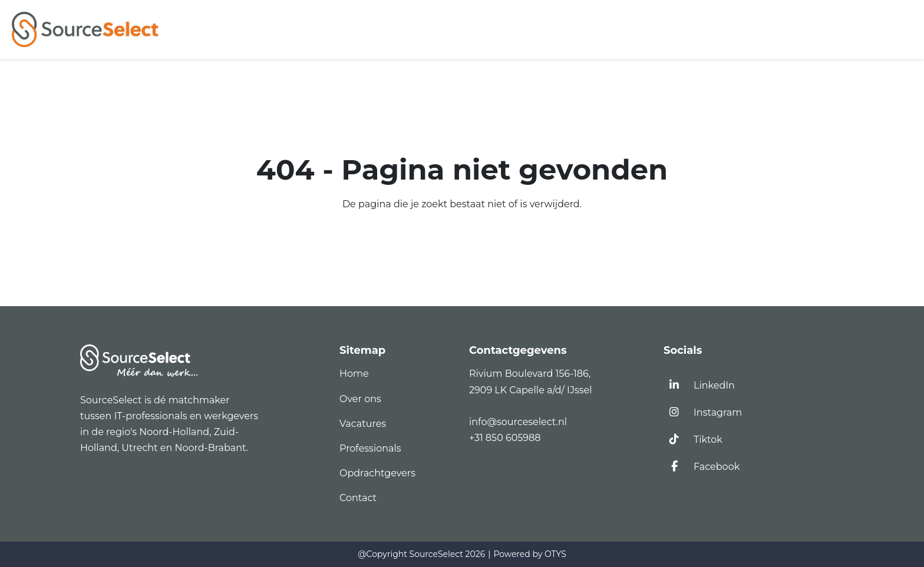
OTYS (555, 554)
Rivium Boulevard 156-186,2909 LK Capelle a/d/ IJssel (532, 382)
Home (354, 374)
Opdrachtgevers (377, 473)
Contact (358, 498)
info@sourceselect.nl (520, 422)
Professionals (370, 448)
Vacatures (363, 424)
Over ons (360, 399)
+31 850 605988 (505, 438)
